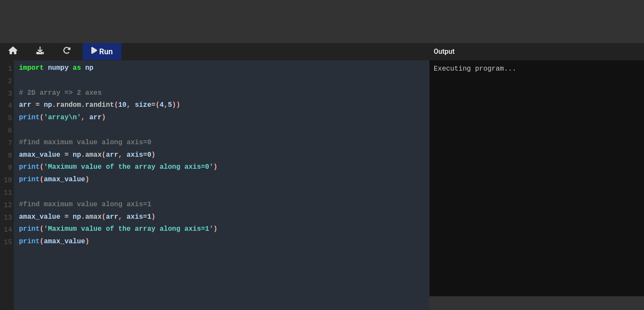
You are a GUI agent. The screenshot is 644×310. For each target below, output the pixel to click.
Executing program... (537, 178)
